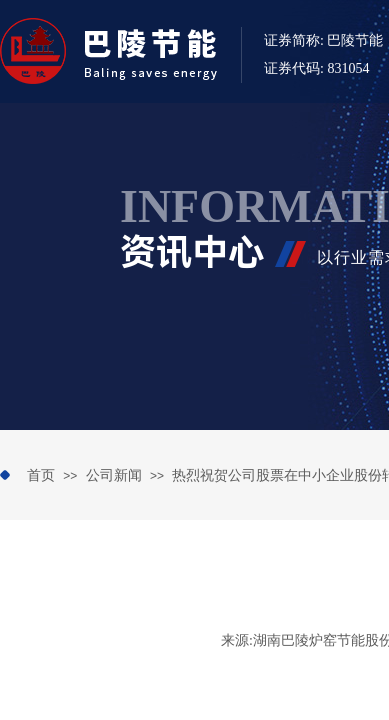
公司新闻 (114, 475)
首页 (41, 475)
